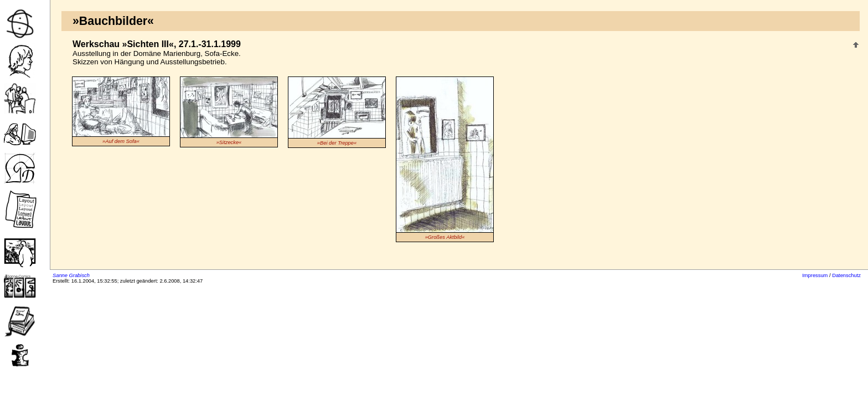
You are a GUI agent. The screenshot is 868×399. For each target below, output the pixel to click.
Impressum (815, 275)
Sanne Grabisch (71, 275)
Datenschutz (846, 275)
